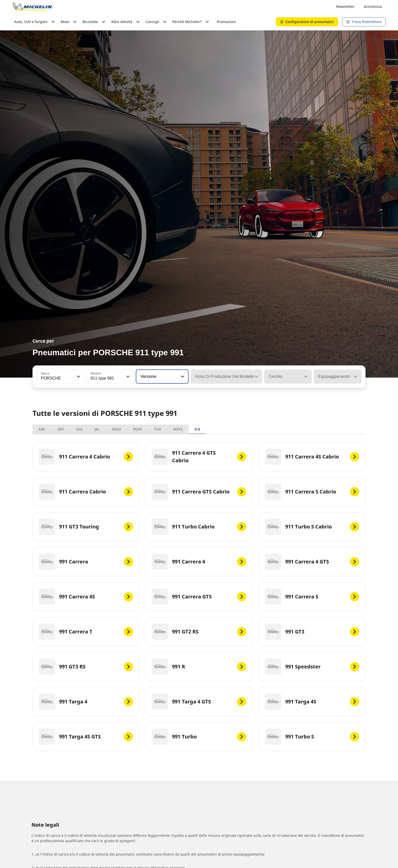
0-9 (197, 429)
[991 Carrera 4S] (86, 597)
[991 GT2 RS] (199, 632)
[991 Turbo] (199, 737)
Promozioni (226, 22)
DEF (61, 429)
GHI (79, 429)
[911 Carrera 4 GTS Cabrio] (199, 457)
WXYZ (178, 429)
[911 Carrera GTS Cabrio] (199, 492)
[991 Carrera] (86, 562)
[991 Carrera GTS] (199, 597)
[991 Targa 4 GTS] (199, 702)
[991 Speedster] (312, 667)
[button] (78, 377)
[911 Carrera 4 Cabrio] (86, 457)
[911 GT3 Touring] (86, 527)
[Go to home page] (32, 7)
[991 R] (199, 667)
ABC (42, 429)
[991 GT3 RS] (86, 667)
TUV (158, 429)
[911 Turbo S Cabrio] (312, 527)
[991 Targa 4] (86, 702)
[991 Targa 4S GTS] (86, 737)
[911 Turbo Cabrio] (199, 527)
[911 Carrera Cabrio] (86, 492)
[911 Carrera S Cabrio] (312, 492)
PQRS (138, 429)
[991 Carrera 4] (199, 562)
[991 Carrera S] (312, 597)
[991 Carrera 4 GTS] (312, 562)
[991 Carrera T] (86, 632)
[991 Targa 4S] (312, 702)
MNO (116, 429)
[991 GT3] (312, 632)
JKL (97, 429)
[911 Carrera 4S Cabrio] (312, 457)
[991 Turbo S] (312, 737)
